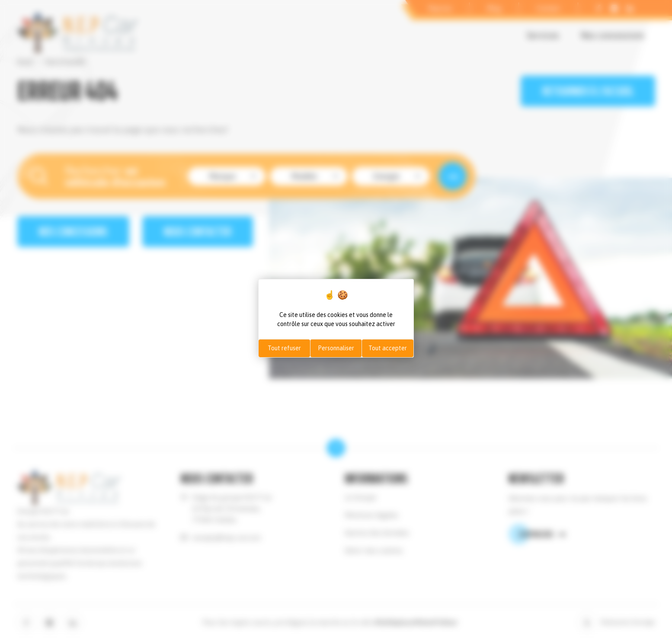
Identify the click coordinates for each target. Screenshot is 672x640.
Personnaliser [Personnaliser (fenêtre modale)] (336, 348)
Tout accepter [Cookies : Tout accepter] (388, 348)
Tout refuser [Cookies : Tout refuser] (284, 348)
